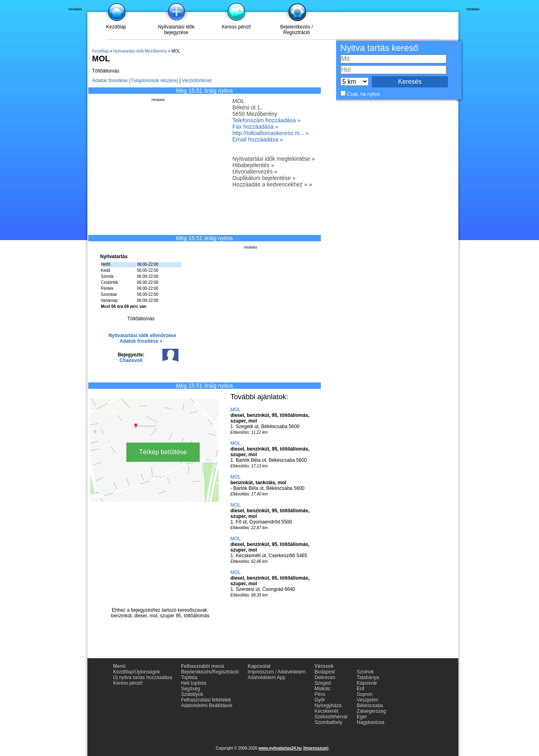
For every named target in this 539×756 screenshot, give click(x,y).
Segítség (190, 689)
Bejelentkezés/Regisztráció (210, 672)
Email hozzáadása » (258, 139)
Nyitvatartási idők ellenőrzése (142, 336)
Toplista (189, 677)
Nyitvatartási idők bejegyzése (176, 30)
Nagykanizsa (371, 722)
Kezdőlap (116, 27)
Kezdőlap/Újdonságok (137, 672)
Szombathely (328, 722)
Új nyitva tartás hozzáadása (143, 677)
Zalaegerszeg (372, 711)
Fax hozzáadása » (255, 127)
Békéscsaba (370, 705)
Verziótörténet (197, 81)
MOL (236, 410)
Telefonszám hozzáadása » (267, 120)
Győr (320, 700)
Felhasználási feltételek (206, 700)
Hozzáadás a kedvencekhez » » (272, 184)
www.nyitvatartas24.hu (280, 748)
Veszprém (368, 700)
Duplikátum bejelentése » (264, 178)
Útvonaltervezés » (255, 172)
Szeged (323, 683)
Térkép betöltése (163, 452)
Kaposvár (367, 683)
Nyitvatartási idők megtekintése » (274, 159)
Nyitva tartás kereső (379, 48)
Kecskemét (326, 711)
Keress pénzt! (236, 27)
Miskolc (322, 689)
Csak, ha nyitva (363, 94)
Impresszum (316, 748)
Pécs (320, 694)
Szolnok (366, 672)
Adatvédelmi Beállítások (207, 705)
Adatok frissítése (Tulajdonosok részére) (135, 81)
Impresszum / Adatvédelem (277, 672)
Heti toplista (194, 683)
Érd (361, 689)
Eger (362, 717)
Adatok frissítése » (141, 341)
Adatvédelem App (267, 677)
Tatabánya (368, 677)
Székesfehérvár (331, 717)
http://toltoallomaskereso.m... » (271, 133)
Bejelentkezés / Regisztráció (297, 30)
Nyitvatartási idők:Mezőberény (140, 51)
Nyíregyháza (328, 705)
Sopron (365, 694)
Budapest (325, 672)
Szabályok (192, 694)
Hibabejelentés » (253, 165)
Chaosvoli (131, 360)
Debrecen (325, 677)
